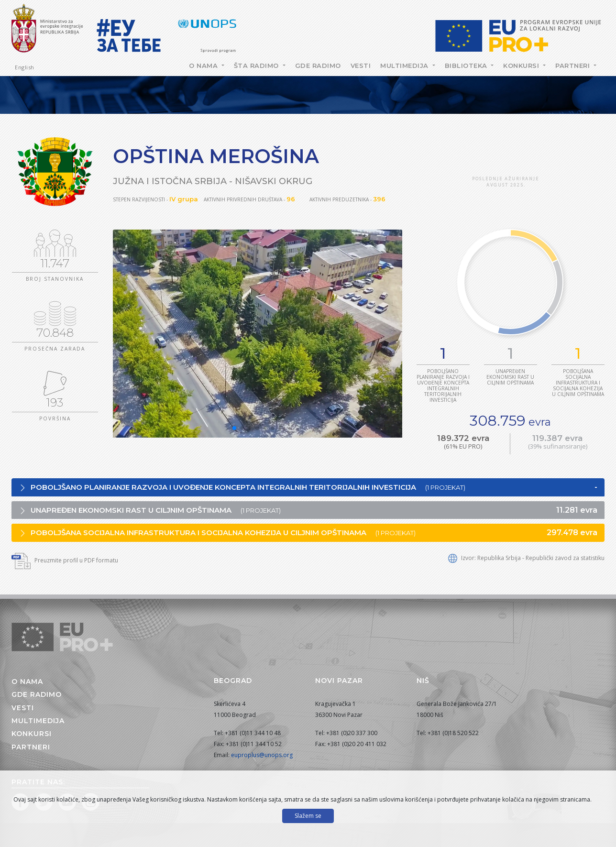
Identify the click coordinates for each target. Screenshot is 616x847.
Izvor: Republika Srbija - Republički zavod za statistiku (526, 558)
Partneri (574, 66)
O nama (204, 66)
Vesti (361, 66)
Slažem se (308, 816)
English (25, 67)
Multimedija (405, 66)
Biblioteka (467, 66)
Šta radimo (258, 66)
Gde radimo (318, 66)
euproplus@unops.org (262, 755)
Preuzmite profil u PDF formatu (65, 560)
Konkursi (522, 66)
